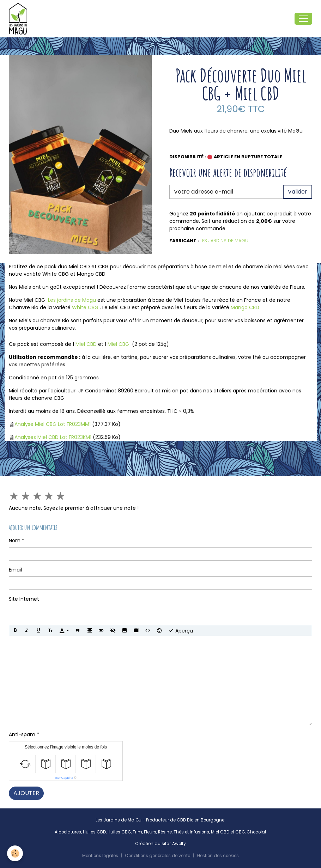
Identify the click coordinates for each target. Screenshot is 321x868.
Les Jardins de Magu (224, 241)
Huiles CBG (119, 832)
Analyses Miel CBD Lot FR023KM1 (53, 437)
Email (15, 570)
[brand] (19, 19)
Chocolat (256, 832)
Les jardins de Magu (72, 300)
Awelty (179, 844)
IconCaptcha (64, 778)
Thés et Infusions (191, 832)
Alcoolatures (68, 832)
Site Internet (24, 599)
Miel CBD (86, 344)
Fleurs (150, 832)
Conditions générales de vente (158, 856)
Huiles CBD (94, 832)
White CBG (85, 307)
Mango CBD (245, 307)
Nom (15, 540)
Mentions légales (100, 856)
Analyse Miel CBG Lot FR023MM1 (53, 424)
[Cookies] (15, 853)
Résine (165, 832)
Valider (298, 192)
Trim (137, 832)
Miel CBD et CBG (228, 832)
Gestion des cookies (218, 856)
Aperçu (181, 631)
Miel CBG (118, 344)
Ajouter (26, 793)
